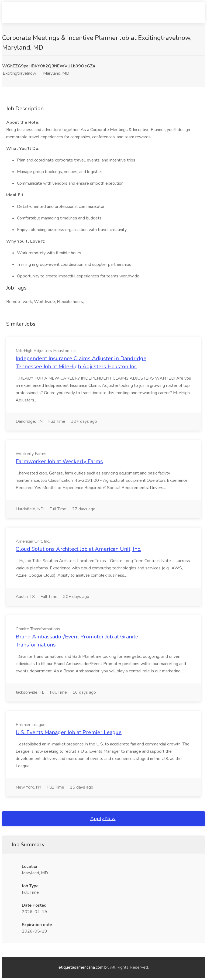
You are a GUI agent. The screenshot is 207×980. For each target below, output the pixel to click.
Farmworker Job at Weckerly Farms (59, 461)
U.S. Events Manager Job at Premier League (69, 732)
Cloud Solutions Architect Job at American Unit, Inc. (78, 549)
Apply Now (103, 819)
